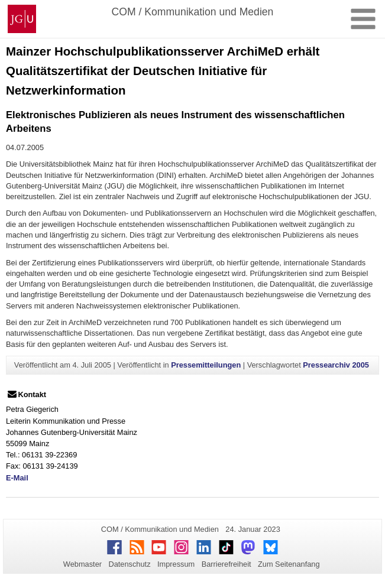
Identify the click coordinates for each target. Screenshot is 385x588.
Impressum (176, 564)
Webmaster (82, 564)
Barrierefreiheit (227, 564)
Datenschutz (129, 564)
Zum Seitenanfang (289, 564)
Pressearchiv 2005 (336, 365)
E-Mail (17, 478)
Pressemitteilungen (206, 365)
